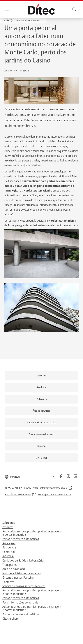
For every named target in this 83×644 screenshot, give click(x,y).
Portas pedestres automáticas (21, 539)
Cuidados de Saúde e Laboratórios (24, 560)
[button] (29, 21)
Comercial (9, 552)
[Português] (12, 475)
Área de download (14, 569)
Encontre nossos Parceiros (19, 577)
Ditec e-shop (10, 619)
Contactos (8, 582)
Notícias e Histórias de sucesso (21, 573)
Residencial (9, 547)
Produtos (8, 527)
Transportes (10, 565)
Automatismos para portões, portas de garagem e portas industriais (32, 533)
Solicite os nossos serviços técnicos (24, 586)
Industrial (8, 556)
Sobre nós (9, 523)
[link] (9, 21)
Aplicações (9, 543)
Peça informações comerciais (20, 602)
